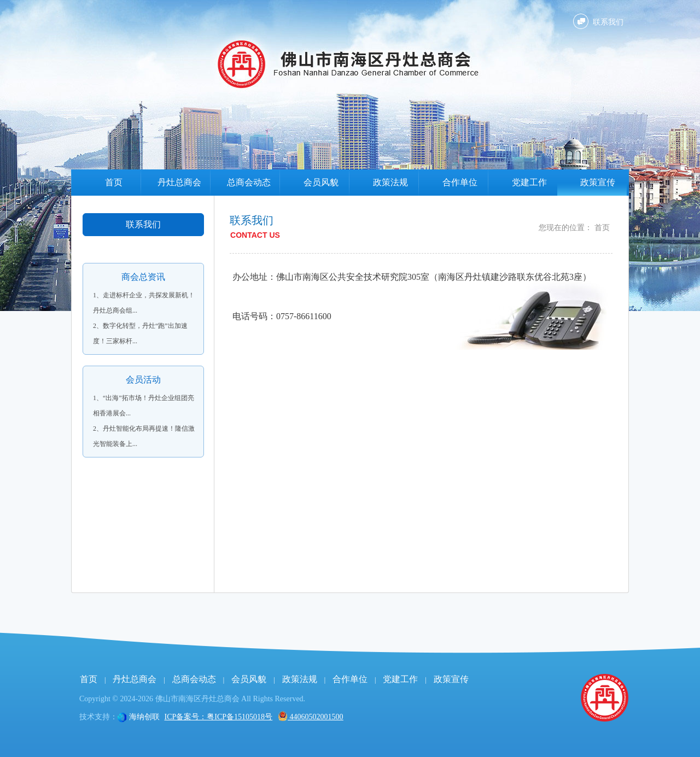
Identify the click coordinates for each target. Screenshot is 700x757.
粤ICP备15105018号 (240, 717)
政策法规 (390, 182)
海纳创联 (144, 717)
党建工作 (529, 182)
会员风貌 (321, 182)
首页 (114, 182)
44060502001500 (311, 717)
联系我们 (608, 22)
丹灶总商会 (179, 182)
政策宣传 (598, 182)
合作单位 (460, 182)
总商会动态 (249, 182)
